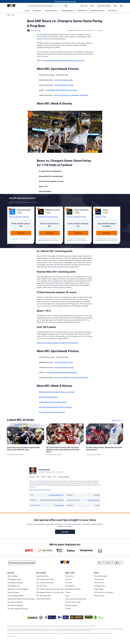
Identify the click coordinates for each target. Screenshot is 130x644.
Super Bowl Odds (42, 577)
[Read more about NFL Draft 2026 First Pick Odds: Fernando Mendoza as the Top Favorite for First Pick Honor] (65, 450)
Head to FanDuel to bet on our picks (72, 60)
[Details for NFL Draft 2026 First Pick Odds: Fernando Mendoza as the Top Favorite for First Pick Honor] (65, 435)
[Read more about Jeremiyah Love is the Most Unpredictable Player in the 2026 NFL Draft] (26, 449)
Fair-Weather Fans (14, 587)
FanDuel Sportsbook (52, 60)
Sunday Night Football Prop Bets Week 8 (53, 403)
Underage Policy (100, 587)
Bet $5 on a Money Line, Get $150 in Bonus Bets (71, 95)
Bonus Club (84, 6)
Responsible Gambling (104, 6)
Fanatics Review (101, 218)
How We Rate (70, 587)
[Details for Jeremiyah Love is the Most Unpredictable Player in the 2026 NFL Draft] (26, 435)
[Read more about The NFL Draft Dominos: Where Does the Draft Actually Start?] (104, 449)
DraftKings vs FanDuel (15, 584)
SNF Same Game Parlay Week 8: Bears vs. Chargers (57, 393)
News (92, 6)
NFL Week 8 (44, 34)
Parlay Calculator (13, 593)
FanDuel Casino (59, 506)
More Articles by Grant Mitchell (41, 491)
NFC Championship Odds (45, 580)
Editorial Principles (101, 577)
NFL (13, 15)
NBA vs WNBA (12, 577)
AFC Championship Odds (45, 584)
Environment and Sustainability (76, 600)
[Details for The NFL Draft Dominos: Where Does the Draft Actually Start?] (104, 435)
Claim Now (21, 234)
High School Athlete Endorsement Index (21, 600)
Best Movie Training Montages (18, 590)
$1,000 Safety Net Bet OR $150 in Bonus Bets (61, 90)
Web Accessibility (71, 606)
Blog (115, 6)
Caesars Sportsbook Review (76, 218)
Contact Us (69, 577)
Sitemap (68, 610)
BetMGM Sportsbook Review (48, 218)
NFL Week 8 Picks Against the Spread (52, 413)
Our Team (69, 584)
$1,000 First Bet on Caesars (64, 85)
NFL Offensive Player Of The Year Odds (50, 590)
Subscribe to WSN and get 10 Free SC (66, 1)
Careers (68, 593)
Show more (117, 421)
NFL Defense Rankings (15, 606)
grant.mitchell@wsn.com (56, 496)
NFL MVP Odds (42, 587)
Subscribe (65, 533)
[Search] (66, 6)
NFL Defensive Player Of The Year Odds (50, 593)
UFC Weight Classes (14, 580)
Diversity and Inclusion (73, 603)
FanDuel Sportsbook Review (19, 218)
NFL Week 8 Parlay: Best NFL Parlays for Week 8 (55, 408)
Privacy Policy (99, 580)
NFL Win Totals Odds (44, 597)
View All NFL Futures (44, 600)
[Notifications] (121, 6)
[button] (115, 199)
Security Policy (99, 597)
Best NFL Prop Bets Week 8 (48, 398)
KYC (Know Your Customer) (104, 593)
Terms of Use (99, 584)
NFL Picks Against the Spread (18, 610)
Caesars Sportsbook (94, 501)
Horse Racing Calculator (16, 597)
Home (9, 15)
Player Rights (99, 590)
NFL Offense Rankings (15, 603)
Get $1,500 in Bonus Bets (64, 80)
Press (67, 597)
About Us (69, 580)
